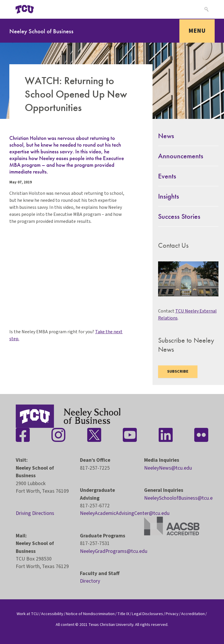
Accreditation (193, 614)
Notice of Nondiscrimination (90, 614)
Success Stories (179, 216)
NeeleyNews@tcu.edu (168, 468)
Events (167, 176)
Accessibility (52, 614)
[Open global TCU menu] (51, 9)
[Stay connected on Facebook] (23, 435)
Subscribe (178, 372)
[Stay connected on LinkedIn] (166, 435)
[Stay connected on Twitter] (94, 435)
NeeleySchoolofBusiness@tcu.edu (181, 498)
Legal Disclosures (147, 614)
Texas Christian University (111, 625)
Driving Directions (35, 513)
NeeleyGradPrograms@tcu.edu (114, 551)
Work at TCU (28, 614)
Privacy (172, 614)
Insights (169, 196)
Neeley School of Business (41, 31)
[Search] (206, 9)
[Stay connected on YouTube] (130, 435)
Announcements (181, 156)
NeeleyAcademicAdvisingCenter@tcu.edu (125, 513)
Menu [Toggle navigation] (197, 31)
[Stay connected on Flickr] (201, 435)
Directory (90, 581)
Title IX (123, 614)
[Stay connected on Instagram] (58, 435)
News (166, 136)
